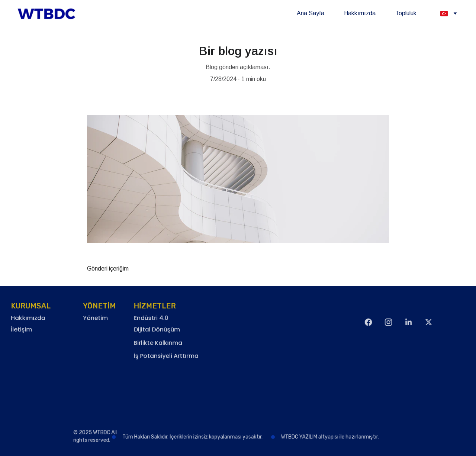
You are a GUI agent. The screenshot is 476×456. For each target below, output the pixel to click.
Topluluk (406, 13)
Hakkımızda (360, 13)
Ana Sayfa (311, 13)
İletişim (22, 330)
